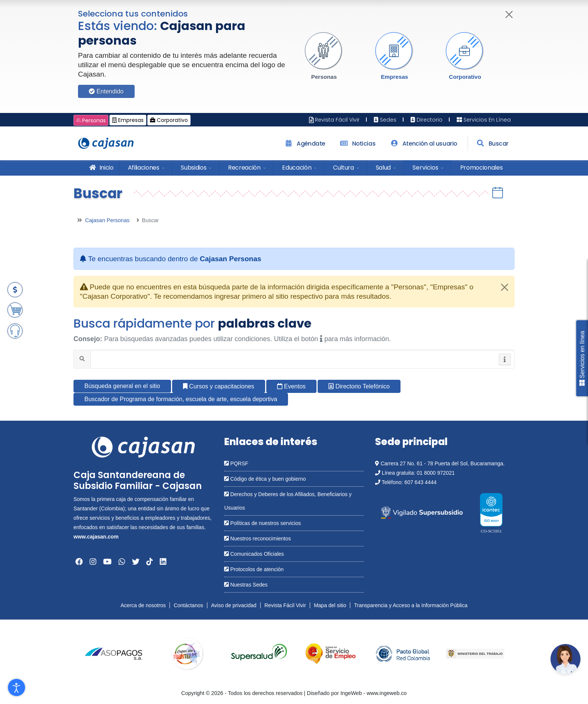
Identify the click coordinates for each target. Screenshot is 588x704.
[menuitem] (100, 168)
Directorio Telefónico (359, 386)
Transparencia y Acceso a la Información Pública (411, 605)
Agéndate (304, 144)
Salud (383, 168)
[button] (324, 56)
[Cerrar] (509, 14)
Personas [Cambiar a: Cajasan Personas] (91, 120)
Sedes (384, 120)
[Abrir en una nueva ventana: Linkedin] (163, 562)
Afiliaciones (144, 168)
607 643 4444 (420, 482)
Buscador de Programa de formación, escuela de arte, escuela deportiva (181, 399)
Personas (324, 77)
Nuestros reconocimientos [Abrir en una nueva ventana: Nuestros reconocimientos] (258, 539)
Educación (297, 168)
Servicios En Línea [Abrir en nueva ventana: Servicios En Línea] (483, 120)
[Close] (505, 287)
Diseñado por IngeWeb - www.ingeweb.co (357, 693)
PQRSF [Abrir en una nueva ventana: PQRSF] (236, 463)
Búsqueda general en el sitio (122, 386)
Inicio (101, 168)
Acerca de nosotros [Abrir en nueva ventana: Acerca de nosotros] (143, 605)
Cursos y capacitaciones (219, 386)
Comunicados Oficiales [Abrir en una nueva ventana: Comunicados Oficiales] (254, 554)
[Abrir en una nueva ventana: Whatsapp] (122, 562)
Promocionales (481, 168)
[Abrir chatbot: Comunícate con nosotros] (565, 659)
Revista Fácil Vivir (285, 605)
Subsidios (193, 168)
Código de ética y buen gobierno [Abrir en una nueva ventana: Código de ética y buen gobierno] (265, 479)
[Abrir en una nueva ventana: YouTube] (107, 562)
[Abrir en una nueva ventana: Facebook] (79, 562)
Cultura (343, 168)
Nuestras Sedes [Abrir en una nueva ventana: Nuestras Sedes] (246, 585)
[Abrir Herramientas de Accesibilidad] (16, 687)
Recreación (244, 168)
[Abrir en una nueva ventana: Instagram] (93, 562)
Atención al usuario (423, 144)
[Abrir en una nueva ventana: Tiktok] (150, 562)
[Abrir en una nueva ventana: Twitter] (136, 562)
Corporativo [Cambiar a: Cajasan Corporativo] (169, 120)
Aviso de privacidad (234, 605)
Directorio (426, 120)
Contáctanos (188, 605)
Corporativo (465, 77)
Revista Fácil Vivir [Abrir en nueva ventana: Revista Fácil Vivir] (334, 120)
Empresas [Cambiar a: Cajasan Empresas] (128, 120)
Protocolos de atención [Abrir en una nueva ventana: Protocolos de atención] (254, 569)
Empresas (395, 77)
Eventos (291, 386)
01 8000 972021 (436, 473)
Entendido (106, 91)
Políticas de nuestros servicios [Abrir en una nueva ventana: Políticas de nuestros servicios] (262, 523)
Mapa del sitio (330, 605)
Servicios (425, 168)
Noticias (357, 144)
